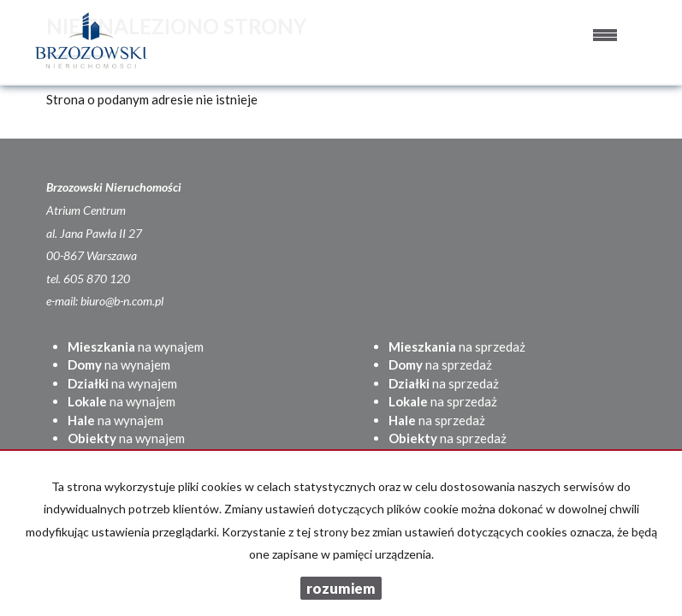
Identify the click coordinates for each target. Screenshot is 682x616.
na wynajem (136, 346)
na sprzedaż (457, 346)
